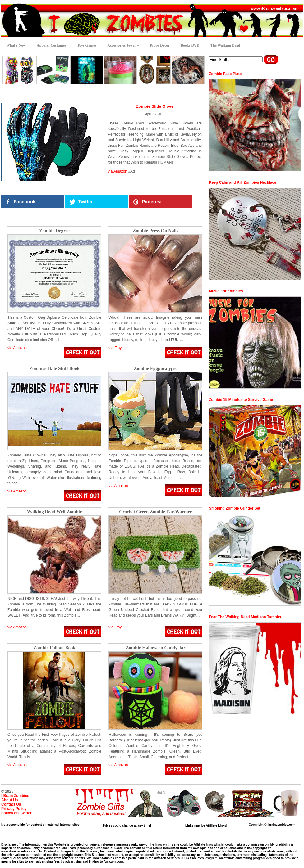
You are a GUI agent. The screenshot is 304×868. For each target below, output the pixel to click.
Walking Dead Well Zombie (55, 512)
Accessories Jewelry (123, 45)
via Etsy (115, 348)
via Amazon (117, 171)
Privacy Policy (14, 809)
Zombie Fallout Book (54, 648)
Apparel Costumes (51, 45)
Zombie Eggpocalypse (155, 369)
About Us (9, 800)
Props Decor (160, 45)
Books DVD (190, 45)
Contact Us (11, 804)
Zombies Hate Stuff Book (54, 369)
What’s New (16, 45)
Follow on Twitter (16, 813)
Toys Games (87, 45)
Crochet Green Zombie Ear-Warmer (155, 512)
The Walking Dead (225, 45)
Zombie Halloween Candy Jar (155, 648)
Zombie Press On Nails (156, 231)
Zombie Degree (54, 231)
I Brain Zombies (15, 796)
